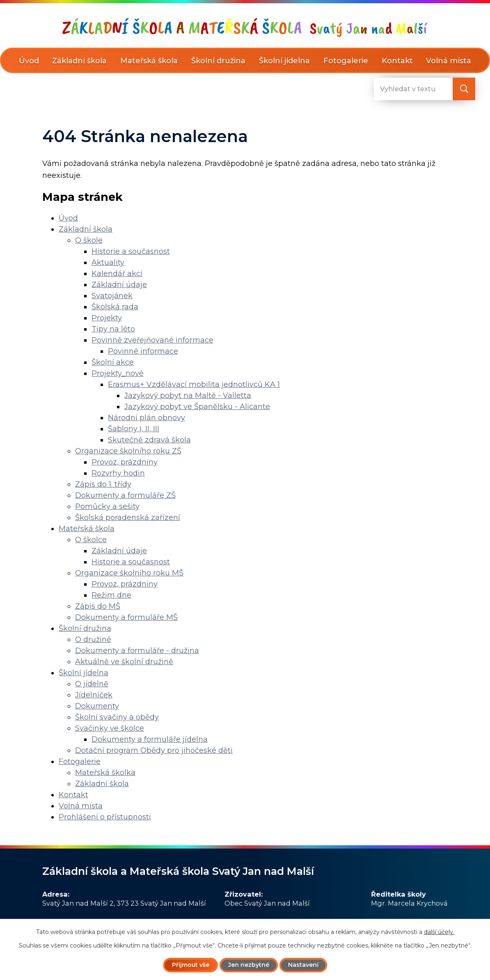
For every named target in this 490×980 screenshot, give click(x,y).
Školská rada (115, 307)
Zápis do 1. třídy (103, 484)
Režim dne (111, 595)
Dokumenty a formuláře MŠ (126, 617)
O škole (89, 240)
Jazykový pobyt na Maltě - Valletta (188, 396)
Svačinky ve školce (110, 728)
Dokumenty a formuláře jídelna (150, 739)
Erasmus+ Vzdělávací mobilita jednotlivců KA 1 (194, 384)
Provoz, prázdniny (125, 462)
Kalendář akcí (117, 274)
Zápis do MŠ (98, 606)
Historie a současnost (131, 251)
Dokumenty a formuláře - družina (137, 651)
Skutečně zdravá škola (149, 440)
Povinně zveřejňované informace (152, 340)
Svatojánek (112, 296)
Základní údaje (119, 285)
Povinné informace (143, 351)
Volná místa (449, 61)
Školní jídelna (284, 61)
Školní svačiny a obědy (117, 717)
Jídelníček (94, 695)
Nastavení (303, 965)
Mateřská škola (149, 61)
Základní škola (79, 61)
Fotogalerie (346, 61)
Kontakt (397, 61)
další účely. (439, 932)
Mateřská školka (105, 773)
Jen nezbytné (249, 965)
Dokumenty (97, 706)
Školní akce (113, 362)
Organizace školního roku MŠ (129, 573)
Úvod (29, 61)
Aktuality (108, 262)
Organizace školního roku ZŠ (128, 451)
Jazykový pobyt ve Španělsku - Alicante (197, 407)
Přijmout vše (191, 965)
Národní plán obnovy (147, 418)
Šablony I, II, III (134, 429)
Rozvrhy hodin (118, 473)
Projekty (107, 318)
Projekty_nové (118, 373)
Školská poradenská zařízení (128, 518)
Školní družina (218, 61)
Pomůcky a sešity (107, 506)
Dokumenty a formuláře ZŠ (125, 495)
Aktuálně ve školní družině (124, 662)
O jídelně (92, 684)
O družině (93, 640)
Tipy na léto (113, 329)
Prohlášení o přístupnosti (105, 817)
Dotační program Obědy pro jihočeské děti (154, 750)
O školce (91, 540)
